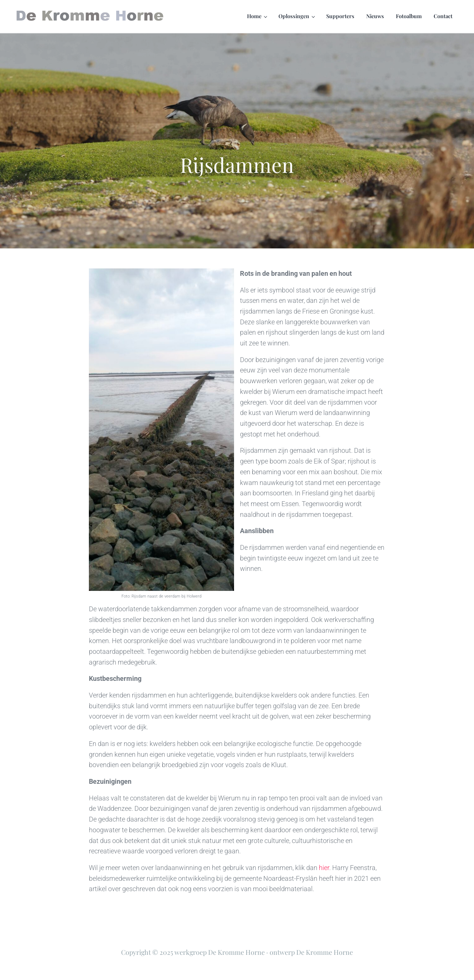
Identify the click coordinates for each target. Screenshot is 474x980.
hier (324, 868)
